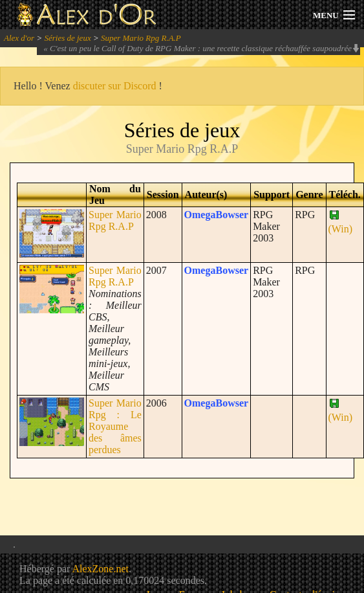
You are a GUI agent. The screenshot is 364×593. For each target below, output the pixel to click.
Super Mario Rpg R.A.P (141, 38)
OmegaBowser (217, 215)
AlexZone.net (100, 569)
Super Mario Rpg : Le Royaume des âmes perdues (115, 426)
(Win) (341, 223)
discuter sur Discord (115, 86)
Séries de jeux (67, 38)
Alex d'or (19, 38)
